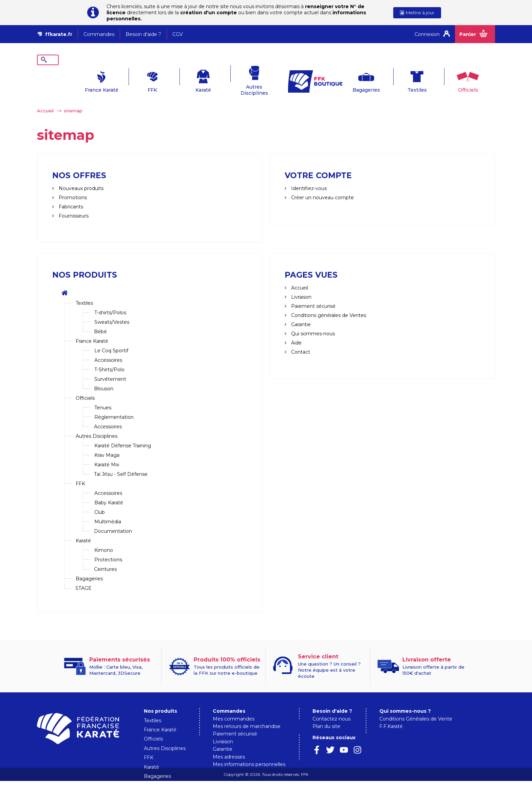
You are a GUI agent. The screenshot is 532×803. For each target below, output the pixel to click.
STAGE (83, 578)
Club (100, 502)
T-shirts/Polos (110, 302)
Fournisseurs (73, 205)
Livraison (301, 286)
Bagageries (346, 79)
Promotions (72, 187)
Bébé (100, 321)
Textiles (396, 79)
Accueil (45, 100)
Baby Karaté (109, 492)
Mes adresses (229, 746)
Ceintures (105, 559)
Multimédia (108, 511)
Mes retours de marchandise (247, 716)
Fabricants (70, 196)
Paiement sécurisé (313, 296)
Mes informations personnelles (249, 754)
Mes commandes (234, 708)
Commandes (99, 34)
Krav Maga (107, 445)
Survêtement (110, 369)
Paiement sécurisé (235, 723)
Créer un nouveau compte (322, 187)
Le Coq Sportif (111, 340)
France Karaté (81, 79)
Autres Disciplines (234, 79)
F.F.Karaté (391, 716)
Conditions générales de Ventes (328, 305)
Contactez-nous (331, 708)
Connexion (427, 34)
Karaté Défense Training (123, 435)
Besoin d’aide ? (143, 34)
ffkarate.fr (59, 34)
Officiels (447, 79)
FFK (132, 79)
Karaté (183, 79)
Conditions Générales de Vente (416, 708)
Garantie (300, 314)
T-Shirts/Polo (109, 359)
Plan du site (326, 716)
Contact (300, 341)
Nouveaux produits (80, 178)
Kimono (104, 540)
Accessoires (108, 350)
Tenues (103, 397)
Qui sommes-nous (312, 323)
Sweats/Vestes (112, 312)
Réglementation (114, 407)
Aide (296, 332)
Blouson (104, 378)
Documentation (113, 521)
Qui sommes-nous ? (405, 701)
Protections (108, 549)
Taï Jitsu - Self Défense (121, 464)
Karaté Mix (107, 454)
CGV (178, 34)
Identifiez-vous (308, 178)
